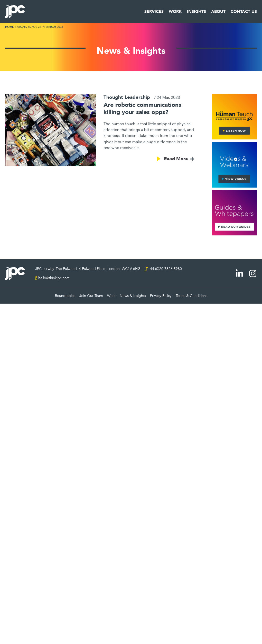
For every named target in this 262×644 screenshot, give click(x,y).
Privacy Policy (161, 296)
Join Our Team (91, 296)
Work (175, 12)
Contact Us (244, 12)
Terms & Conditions (191, 296)
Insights (196, 12)
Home (10, 27)
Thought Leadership (127, 97)
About (218, 12)
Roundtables (65, 296)
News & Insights (133, 296)
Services (154, 12)
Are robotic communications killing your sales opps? (142, 108)
